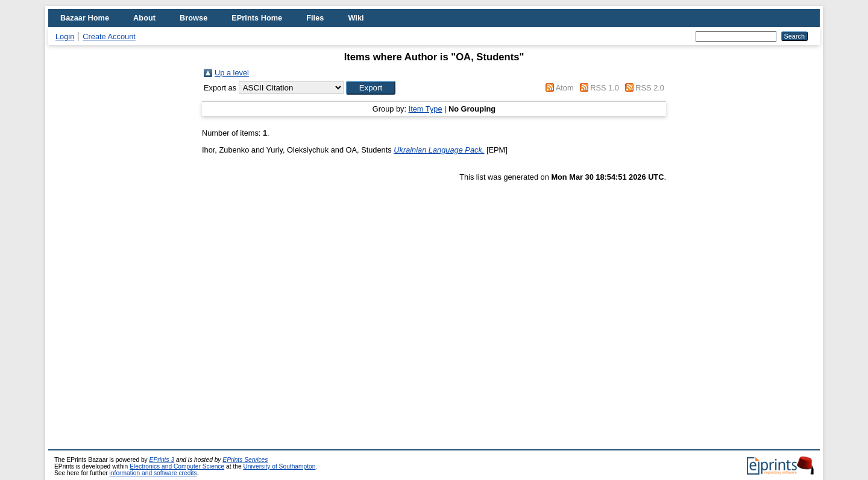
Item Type (426, 109)
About (144, 18)
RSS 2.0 (650, 88)
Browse (193, 18)
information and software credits (153, 473)
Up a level (232, 73)
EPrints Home (257, 18)
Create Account (109, 36)
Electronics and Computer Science (177, 466)
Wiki (356, 18)
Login (65, 36)
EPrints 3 (162, 460)
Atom (565, 88)
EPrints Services (245, 460)
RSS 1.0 (605, 88)
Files (315, 18)
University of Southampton (279, 466)
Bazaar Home (85, 18)
